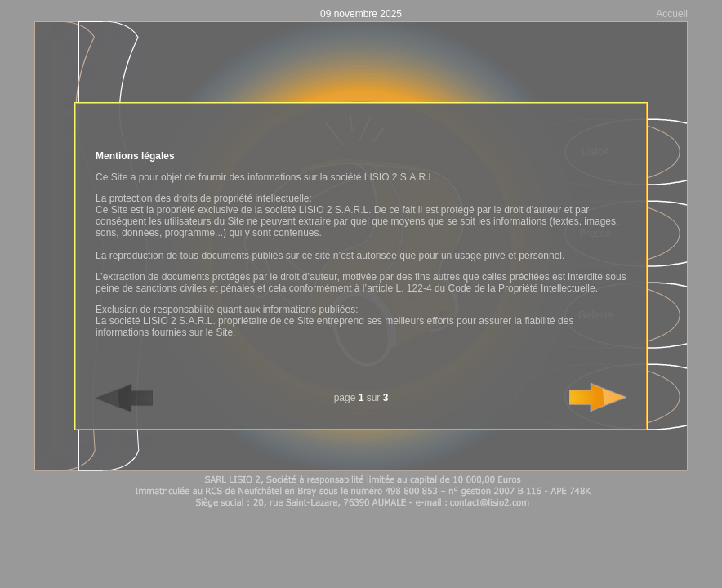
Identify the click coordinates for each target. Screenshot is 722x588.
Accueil (672, 14)
